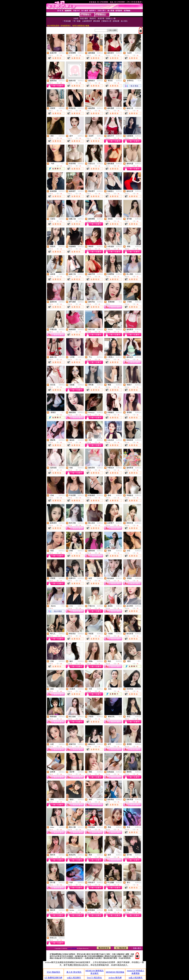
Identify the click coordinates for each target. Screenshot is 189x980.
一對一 (62, 164)
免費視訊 (62, 53)
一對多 (139, 81)
